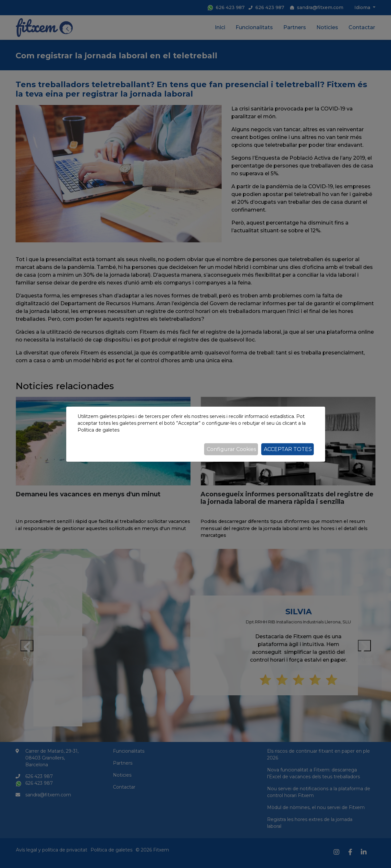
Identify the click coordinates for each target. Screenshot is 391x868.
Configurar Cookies (231, 449)
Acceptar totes (288, 449)
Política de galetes (98, 430)
